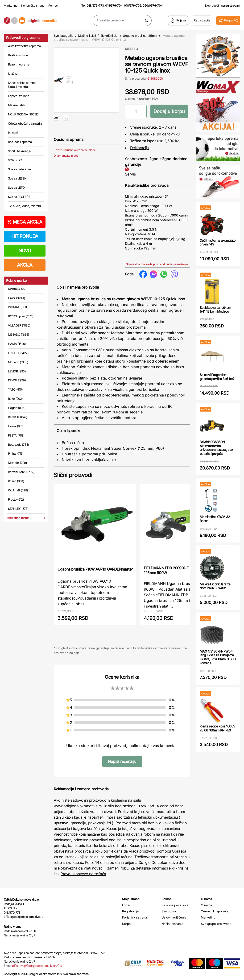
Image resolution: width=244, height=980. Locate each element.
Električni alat (109, 36)
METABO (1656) (19, 335)
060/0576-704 (153, 6)
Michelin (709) (17, 463)
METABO (131, 49)
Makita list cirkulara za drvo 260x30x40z (215, 586)
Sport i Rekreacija (19, 151)
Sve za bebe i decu (21, 169)
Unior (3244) (17, 298)
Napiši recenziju (122, 761)
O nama (206, 905)
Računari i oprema (20, 142)
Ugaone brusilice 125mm (140, 36)
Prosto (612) (16, 499)
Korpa (126, 924)
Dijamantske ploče (66, 171)
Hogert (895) (17, 408)
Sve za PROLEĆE (19, 197)
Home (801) (16, 426)
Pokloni (13, 133)
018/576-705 (133, 6)
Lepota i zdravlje (19, 96)
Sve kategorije (64, 36)
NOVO (25, 251)
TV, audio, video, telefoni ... (26, 206)
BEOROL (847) (18, 417)
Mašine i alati (16, 105)
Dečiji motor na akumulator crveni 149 (218, 242)
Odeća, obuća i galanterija (25, 123)
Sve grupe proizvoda (216, 924)
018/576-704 (114, 6)
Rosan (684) (16, 481)
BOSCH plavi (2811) (21, 316)
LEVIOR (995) (17, 371)
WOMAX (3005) (19, 307)
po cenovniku (168, 134)
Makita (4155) (17, 289)
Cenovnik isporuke (215, 911)
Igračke (13, 73)
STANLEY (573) (18, 509)
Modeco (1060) (18, 362)
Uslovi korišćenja (174, 917)
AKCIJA (25, 265)
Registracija (130, 911)
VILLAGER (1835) (19, 325)
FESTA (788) (16, 435)
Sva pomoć (170, 911)
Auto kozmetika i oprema (24, 46)
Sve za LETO (16, 188)
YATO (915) (15, 389)
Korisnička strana (33, 6)
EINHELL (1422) (18, 353)
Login (126, 905)
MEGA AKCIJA (25, 222)
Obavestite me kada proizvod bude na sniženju (157, 264)
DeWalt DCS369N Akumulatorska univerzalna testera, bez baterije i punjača (216, 448)
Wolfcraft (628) (18, 490)
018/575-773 (95, 6)
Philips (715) (16, 453)
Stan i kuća (15, 160)
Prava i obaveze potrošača (83, 874)
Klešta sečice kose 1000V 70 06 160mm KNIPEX (217, 728)
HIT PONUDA (25, 236)
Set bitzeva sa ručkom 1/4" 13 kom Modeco (215, 310)
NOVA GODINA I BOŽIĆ (23, 114)
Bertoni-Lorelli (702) (21, 472)
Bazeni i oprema (19, 64)
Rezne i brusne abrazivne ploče (75, 165)
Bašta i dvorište (18, 55)
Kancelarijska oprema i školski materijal (23, 85)
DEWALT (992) (18, 380)
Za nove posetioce (175, 905)
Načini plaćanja (172, 924)
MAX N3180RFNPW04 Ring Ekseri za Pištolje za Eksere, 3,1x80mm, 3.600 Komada (218, 657)
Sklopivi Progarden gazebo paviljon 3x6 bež (217, 377)
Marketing (11, 6)
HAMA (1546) (17, 344)
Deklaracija (140, 148)
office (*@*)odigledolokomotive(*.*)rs (37, 966)
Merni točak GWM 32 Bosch (215, 519)
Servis (130, 174)
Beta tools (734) (19, 445)
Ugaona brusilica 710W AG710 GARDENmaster (95, 569)
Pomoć (53, 6)
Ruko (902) (15, 399)
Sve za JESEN (17, 178)
